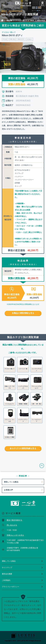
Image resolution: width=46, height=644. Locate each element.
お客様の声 (8, 490)
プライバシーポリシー (22, 587)
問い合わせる (9, 525)
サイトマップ (22, 567)
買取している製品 (11, 482)
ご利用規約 (22, 580)
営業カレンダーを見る (13, 535)
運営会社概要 (22, 574)
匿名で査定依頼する (12, 520)
